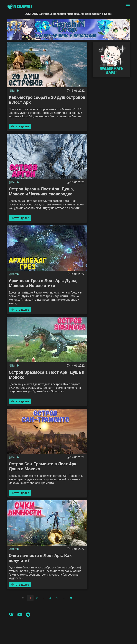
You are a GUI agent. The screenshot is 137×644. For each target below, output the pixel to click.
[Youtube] (20, 615)
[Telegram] (28, 615)
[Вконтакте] (11, 615)
